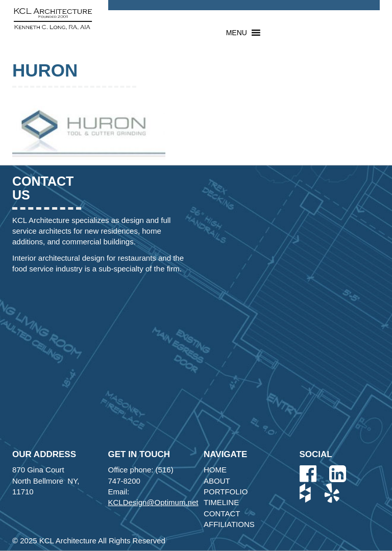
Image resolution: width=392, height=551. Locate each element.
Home (215, 470)
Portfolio (226, 492)
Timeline (221, 502)
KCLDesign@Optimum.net (153, 502)
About (217, 481)
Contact (222, 514)
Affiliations (229, 524)
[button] (237, 33)
